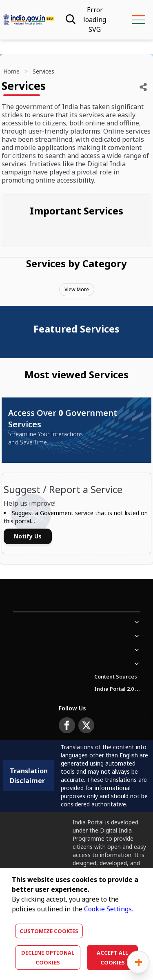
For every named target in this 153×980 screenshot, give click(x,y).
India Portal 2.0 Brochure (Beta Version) (117, 689)
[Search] (70, 20)
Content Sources (116, 676)
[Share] (143, 87)
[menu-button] (139, 20)
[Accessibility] (95, 20)
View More (77, 289)
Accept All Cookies (112, 958)
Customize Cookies (49, 931)
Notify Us (28, 536)
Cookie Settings (108, 909)
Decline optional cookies (48, 958)
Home (11, 71)
